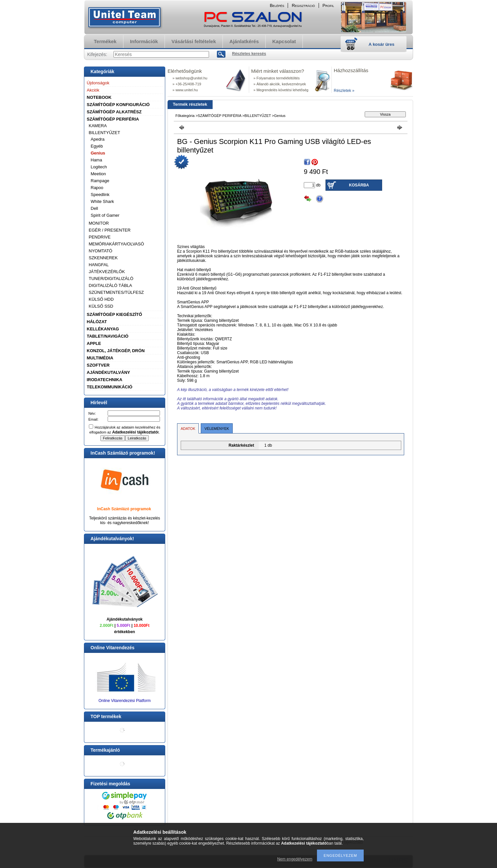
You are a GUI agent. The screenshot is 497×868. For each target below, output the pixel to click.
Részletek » (344, 91)
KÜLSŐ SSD (101, 306)
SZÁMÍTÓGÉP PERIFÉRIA (113, 119)
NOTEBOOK (99, 97)
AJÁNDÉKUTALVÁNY (109, 372)
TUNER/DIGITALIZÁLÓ (111, 279)
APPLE (94, 343)
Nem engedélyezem (295, 859)
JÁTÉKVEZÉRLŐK (107, 272)
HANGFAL (99, 265)
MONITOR (99, 223)
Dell (94, 208)
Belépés (277, 5)
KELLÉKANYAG (103, 329)
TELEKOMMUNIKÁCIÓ (110, 387)
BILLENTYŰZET (105, 133)
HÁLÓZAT (97, 322)
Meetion (98, 174)
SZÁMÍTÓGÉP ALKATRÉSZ (114, 112)
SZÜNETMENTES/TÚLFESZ (117, 292)
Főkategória (185, 116)
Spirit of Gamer (105, 215)
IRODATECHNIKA (105, 380)
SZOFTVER (98, 365)
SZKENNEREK (103, 258)
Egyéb (97, 146)
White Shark (103, 201)
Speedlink (100, 195)
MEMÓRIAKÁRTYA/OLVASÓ (117, 244)
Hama (97, 160)
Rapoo (97, 188)
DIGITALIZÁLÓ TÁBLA (111, 285)
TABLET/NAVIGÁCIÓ (108, 336)
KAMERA (98, 126)
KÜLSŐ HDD (101, 299)
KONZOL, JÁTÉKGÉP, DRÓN (116, 351)
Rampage (100, 181)
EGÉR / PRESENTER (110, 230)
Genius (98, 153)
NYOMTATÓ (101, 251)
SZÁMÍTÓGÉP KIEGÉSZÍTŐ (115, 314)
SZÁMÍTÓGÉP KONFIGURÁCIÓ (118, 105)
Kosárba (359, 185)
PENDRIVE (100, 237)
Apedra (98, 139)
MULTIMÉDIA (100, 358)
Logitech (99, 167)
